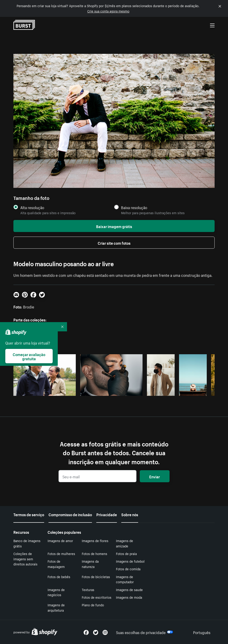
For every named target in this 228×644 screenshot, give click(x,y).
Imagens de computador (125, 579)
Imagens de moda (129, 597)
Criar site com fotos (114, 243)
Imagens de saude (129, 589)
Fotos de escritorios (97, 597)
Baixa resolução (134, 207)
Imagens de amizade (125, 543)
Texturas (88, 589)
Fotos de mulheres (61, 553)
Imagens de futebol (130, 561)
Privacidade (107, 514)
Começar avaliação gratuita (29, 356)
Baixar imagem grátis (114, 226)
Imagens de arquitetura (56, 607)
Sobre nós (130, 514)
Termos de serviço (29, 514)
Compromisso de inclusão (70, 514)
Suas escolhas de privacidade (144, 632)
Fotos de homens (94, 553)
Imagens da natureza (90, 564)
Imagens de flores (95, 540)
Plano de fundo (93, 605)
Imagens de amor (60, 540)
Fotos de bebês (59, 577)
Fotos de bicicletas (96, 577)
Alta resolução (32, 207)
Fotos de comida (128, 569)
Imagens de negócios (56, 592)
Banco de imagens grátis (27, 543)
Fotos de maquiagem (56, 564)
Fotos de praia (126, 553)
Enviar (155, 476)
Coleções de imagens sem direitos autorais (25, 559)
